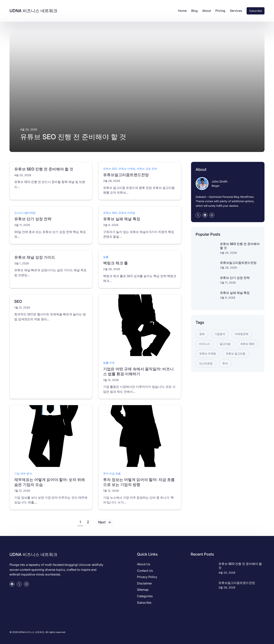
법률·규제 (109, 363)
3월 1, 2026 (22, 263)
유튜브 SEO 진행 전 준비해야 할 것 (73, 137)
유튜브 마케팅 (127, 169)
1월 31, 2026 (22, 307)
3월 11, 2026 (22, 225)
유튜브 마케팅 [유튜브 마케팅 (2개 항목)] (208, 353)
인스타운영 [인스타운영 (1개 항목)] (206, 363)
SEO (18, 301)
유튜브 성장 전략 (147, 169)
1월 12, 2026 (111, 380)
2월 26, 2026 (112, 269)
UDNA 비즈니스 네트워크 (33, 11)
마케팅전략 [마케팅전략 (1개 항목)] (242, 334)
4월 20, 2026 (23, 175)
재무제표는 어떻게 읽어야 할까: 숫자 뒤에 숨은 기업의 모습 (50, 482)
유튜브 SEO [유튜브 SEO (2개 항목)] (247, 344)
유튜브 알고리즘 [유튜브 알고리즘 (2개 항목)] (236, 353)
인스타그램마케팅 (25, 213)
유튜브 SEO (110, 169)
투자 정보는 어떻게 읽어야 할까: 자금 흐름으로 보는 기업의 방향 (139, 482)
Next (105, 522)
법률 (106, 257)
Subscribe (256, 11)
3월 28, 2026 (112, 181)
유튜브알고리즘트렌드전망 (126, 175)
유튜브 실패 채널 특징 (122, 219)
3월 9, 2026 (111, 225)
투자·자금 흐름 (112, 473)
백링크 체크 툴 (115, 263)
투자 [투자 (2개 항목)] (225, 363)
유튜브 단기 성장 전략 (33, 219)
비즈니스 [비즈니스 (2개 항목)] (205, 344)
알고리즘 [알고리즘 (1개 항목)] (225, 344)
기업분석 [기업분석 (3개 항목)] (220, 334)
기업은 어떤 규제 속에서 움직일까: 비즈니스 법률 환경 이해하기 (138, 371)
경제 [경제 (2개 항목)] (202, 334)
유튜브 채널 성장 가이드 (35, 257)
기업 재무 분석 (23, 473)
